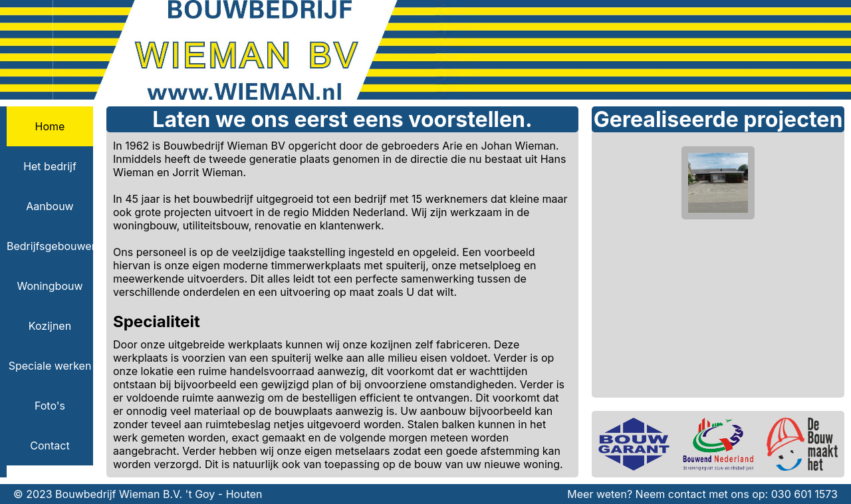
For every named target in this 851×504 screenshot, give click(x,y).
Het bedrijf (50, 166)
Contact (50, 445)
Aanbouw (50, 206)
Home (50, 126)
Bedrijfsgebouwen (50, 246)
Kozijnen (50, 326)
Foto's (50, 406)
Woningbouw (50, 286)
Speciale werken (50, 366)
